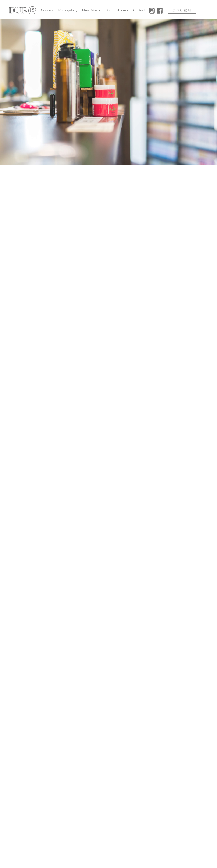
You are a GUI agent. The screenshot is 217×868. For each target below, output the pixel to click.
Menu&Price (91, 10)
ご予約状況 (182, 10)
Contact (139, 10)
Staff (109, 10)
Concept (47, 10)
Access (123, 10)
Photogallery (68, 10)
